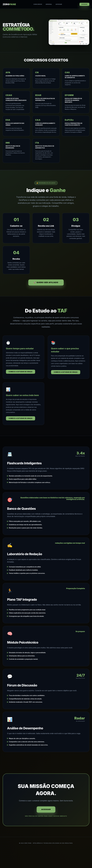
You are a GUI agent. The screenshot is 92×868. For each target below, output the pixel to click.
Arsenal (48, 4)
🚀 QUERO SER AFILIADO (46, 288)
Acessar (58, 4)
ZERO (9, 4)
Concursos (37, 4)
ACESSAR (84, 4)
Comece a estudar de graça (21, 377)
